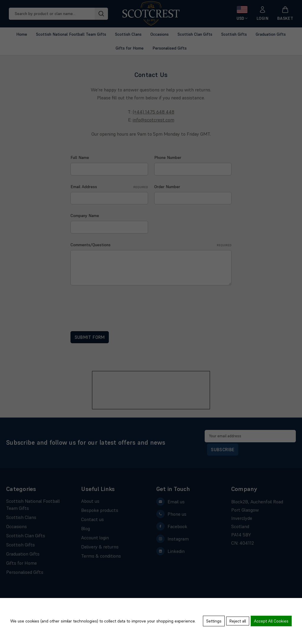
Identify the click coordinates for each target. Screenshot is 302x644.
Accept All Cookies (271, 622)
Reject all (237, 622)
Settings (212, 622)
